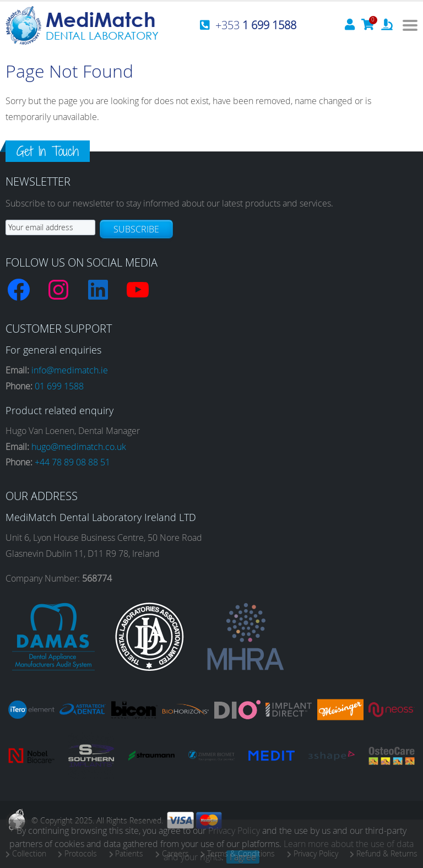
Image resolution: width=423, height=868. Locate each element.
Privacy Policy (234, 831)
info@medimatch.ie (70, 370)
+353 (256, 25)
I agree (243, 857)
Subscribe (136, 229)
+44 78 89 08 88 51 (72, 462)
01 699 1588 (59, 386)
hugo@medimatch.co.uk (79, 447)
